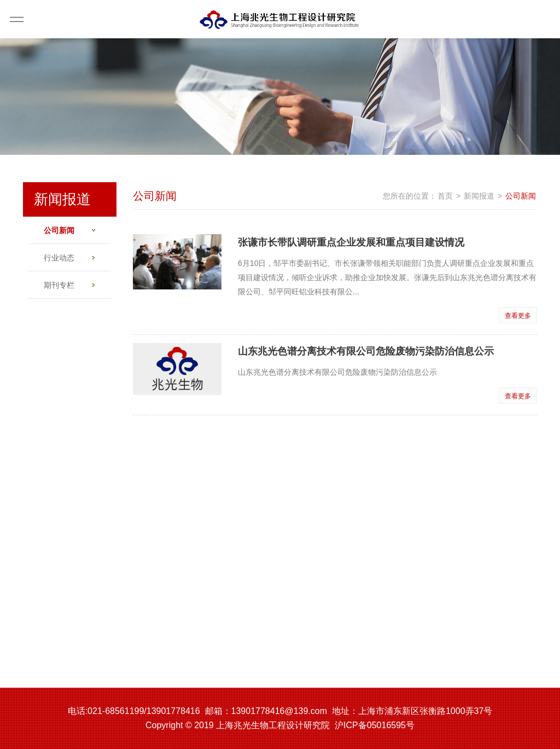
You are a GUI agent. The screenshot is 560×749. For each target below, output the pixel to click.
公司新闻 (75, 230)
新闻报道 (479, 196)
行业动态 (69, 258)
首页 (445, 196)
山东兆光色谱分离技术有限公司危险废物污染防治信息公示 (366, 351)
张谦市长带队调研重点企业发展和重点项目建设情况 (351, 242)
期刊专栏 (69, 285)
